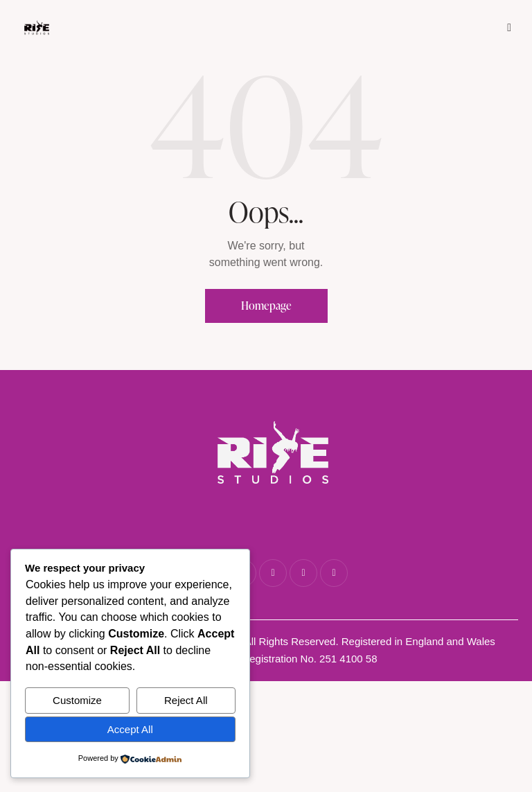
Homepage (266, 306)
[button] (509, 27)
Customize (77, 700)
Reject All (186, 700)
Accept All (130, 729)
